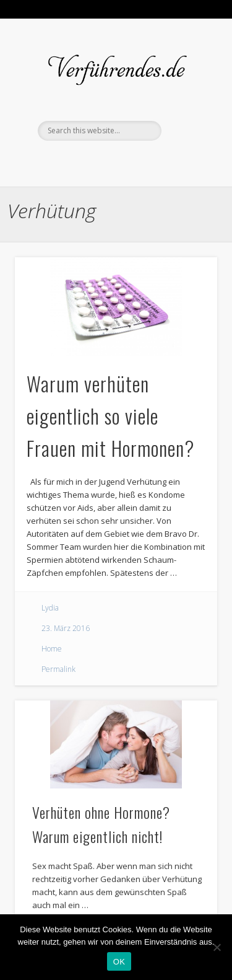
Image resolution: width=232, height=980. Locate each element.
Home (52, 649)
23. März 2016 (66, 628)
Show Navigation (187, 68)
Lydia (50, 608)
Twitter (114, 162)
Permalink (58, 669)
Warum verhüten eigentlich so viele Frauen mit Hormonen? (110, 416)
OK (119, 962)
